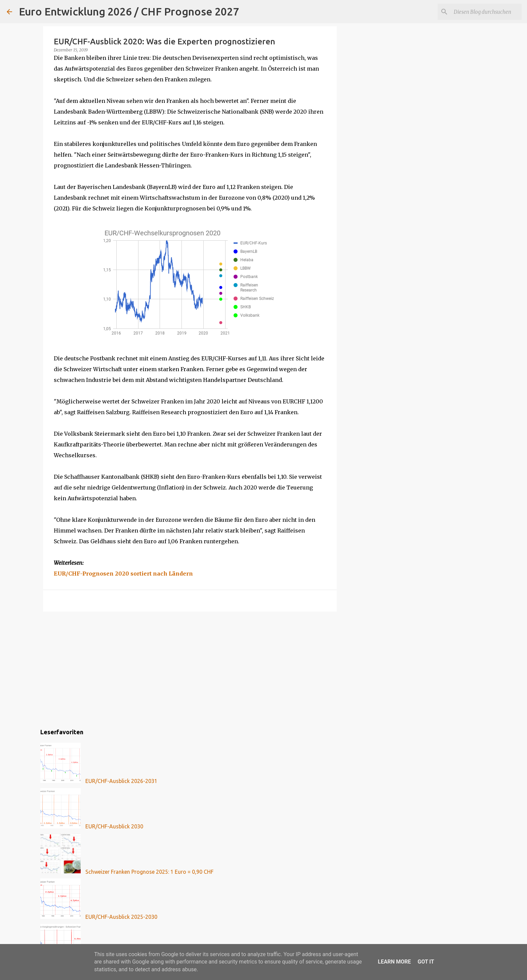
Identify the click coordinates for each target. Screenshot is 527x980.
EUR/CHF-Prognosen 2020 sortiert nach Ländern (123, 574)
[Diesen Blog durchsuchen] (486, 12)
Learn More (394, 962)
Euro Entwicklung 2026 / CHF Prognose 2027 (129, 11)
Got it (426, 962)
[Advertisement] (190, 669)
